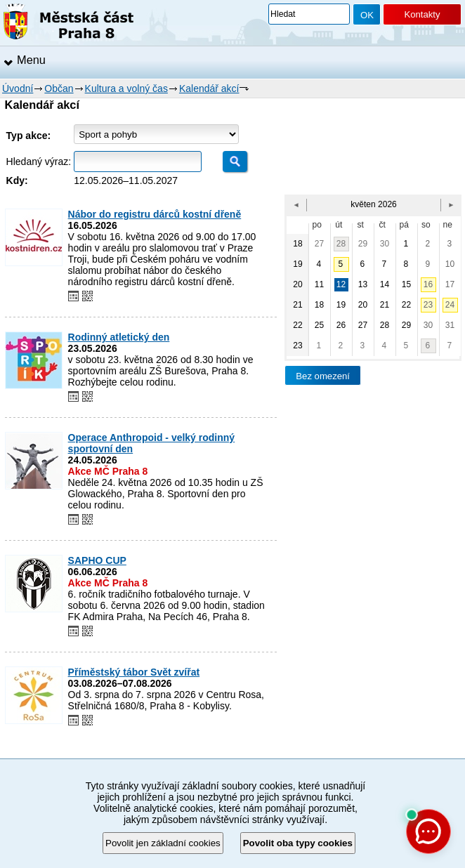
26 (341, 325)
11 (319, 284)
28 (341, 244)
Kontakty (422, 14)
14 (385, 284)
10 (450, 264)
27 (319, 244)
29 (363, 244)
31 (450, 325)
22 (406, 305)
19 (341, 305)
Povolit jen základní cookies (163, 843)
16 (428, 284)
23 (428, 305)
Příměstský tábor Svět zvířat (134, 672)
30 (385, 244)
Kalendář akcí (209, 88)
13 (363, 284)
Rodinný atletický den (119, 337)
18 (319, 305)
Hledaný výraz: (39, 162)
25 (319, 325)
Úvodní (18, 88)
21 (385, 305)
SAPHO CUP (97, 560)
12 (341, 284)
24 (450, 305)
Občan (59, 88)
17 (450, 284)
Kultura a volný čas (126, 88)
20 (363, 305)
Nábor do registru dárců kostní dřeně (155, 214)
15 (406, 284)
